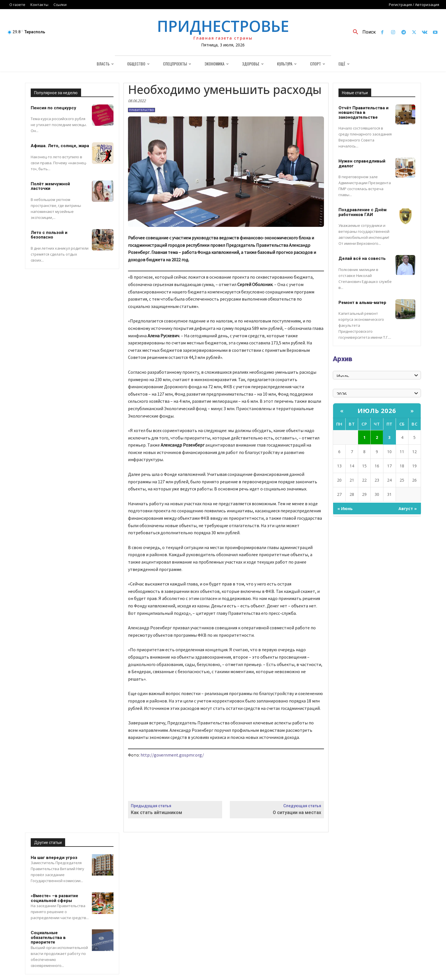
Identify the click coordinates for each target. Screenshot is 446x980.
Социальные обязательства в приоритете (48, 937)
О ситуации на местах (297, 812)
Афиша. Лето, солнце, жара (60, 146)
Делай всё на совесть (362, 258)
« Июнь (345, 509)
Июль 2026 (377, 410)
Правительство (142, 110)
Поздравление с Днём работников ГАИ (363, 212)
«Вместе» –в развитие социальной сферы (54, 898)
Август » (408, 509)
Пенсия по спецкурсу (53, 108)
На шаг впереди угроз (54, 858)
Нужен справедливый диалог (362, 164)
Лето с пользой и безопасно (49, 235)
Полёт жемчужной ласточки (50, 186)
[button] (362, 32)
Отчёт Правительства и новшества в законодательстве (364, 113)
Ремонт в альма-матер (362, 303)
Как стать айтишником (156, 812)
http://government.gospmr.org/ (172, 755)
